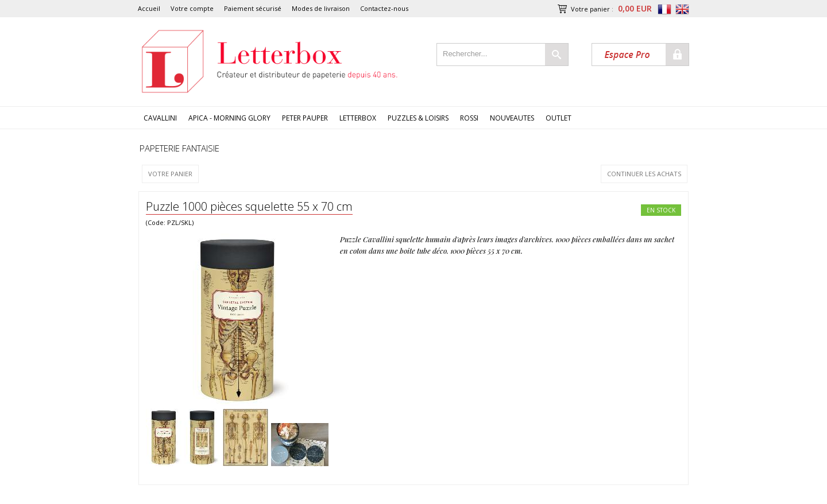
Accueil (149, 8)
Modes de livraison (321, 8)
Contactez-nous (384, 8)
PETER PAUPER (305, 118)
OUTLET (559, 118)
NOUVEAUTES (512, 118)
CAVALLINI (160, 118)
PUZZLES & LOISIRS (418, 118)
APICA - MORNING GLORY (229, 118)
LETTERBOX (358, 118)
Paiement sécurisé (253, 8)
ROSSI (469, 118)
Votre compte (192, 8)
